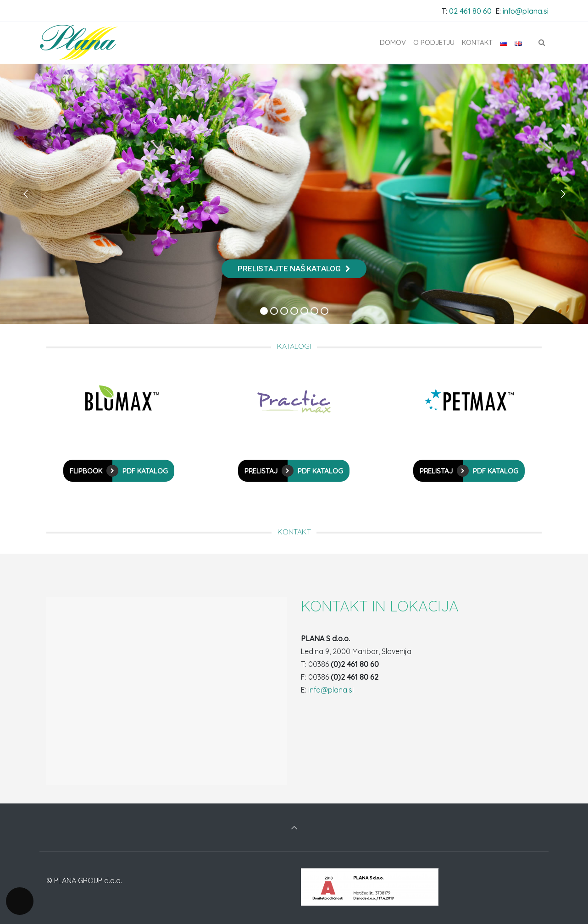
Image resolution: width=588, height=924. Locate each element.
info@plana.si (526, 11)
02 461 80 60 (470, 11)
